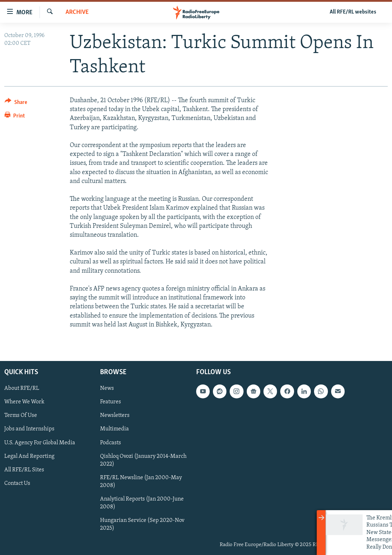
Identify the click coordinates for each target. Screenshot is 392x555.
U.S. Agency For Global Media (40, 443)
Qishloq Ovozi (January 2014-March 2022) (143, 460)
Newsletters (115, 415)
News (107, 388)
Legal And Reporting (29, 456)
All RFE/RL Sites (24, 470)
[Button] (16, 103)
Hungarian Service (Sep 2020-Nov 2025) (142, 524)
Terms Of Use (21, 415)
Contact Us (17, 483)
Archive (77, 12)
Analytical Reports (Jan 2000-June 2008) (142, 503)
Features (111, 402)
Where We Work (24, 402)
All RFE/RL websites (353, 12)
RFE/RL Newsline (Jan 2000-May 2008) (141, 482)
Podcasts (111, 443)
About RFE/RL (22, 388)
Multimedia (114, 429)
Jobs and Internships (29, 429)
